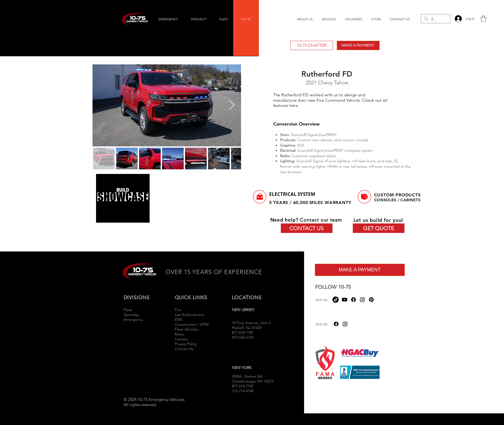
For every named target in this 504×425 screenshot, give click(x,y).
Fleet (128, 310)
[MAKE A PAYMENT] (358, 45)
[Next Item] (232, 105)
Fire (179, 310)
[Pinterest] (371, 300)
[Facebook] (353, 300)
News (179, 334)
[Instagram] (362, 300)
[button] (483, 19)
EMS (179, 319)
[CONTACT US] (307, 228)
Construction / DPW (192, 324)
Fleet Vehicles (186, 329)
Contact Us (184, 349)
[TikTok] (336, 300)
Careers (181, 339)
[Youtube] (345, 300)
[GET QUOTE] (379, 228)
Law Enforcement (190, 315)
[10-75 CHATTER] (312, 45)
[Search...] (435, 19)
